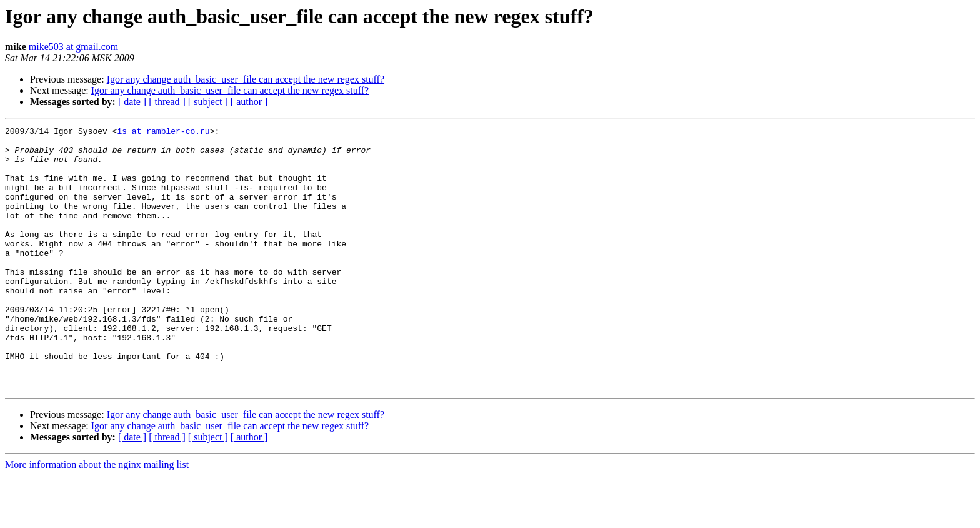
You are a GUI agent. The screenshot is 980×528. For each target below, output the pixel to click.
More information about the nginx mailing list (97, 517)
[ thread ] (167, 102)
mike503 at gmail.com (74, 47)
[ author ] (249, 102)
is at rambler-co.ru (163, 133)
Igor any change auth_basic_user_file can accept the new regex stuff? (246, 79)
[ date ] (132, 102)
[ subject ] (208, 102)
